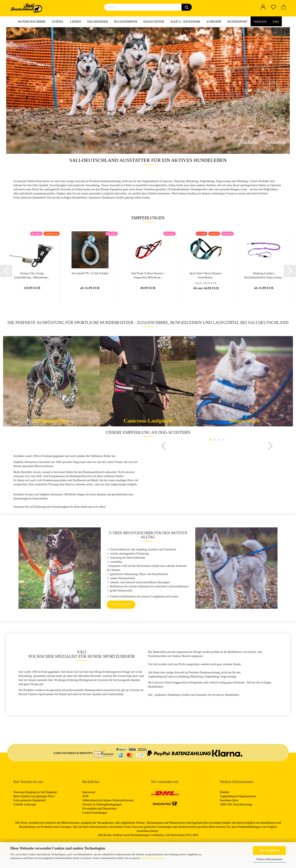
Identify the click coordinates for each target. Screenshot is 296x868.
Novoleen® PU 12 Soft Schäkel (90, 273)
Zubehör (214, 22)
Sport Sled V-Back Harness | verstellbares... (206, 275)
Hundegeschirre (32, 22)
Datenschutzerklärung (152, 858)
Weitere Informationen (269, 859)
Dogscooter (154, 22)
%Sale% (260, 22)
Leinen (76, 22)
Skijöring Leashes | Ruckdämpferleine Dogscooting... (264, 275)
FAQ (276, 22)
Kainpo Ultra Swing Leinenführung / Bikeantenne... (32, 275)
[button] (163, 487)
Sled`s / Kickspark (185, 22)
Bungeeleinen (245, 421)
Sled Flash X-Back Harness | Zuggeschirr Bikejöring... (148, 275)
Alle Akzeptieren (269, 850)
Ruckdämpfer (126, 22)
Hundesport (237, 22)
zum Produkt (121, 617)
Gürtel (58, 22)
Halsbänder (98, 22)
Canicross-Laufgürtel (148, 421)
